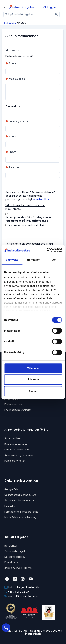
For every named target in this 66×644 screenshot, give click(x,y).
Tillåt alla (33, 368)
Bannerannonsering (16, 444)
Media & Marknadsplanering (20, 517)
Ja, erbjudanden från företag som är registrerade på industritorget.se (29, 219)
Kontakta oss (12, 562)
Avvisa (33, 391)
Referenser (11, 546)
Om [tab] (54, 260)
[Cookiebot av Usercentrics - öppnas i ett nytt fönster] (47, 250)
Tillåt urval (33, 379)
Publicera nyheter (15, 461)
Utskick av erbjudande (17, 450)
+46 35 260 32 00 (17, 592)
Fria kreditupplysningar (18, 410)
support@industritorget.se (22, 596)
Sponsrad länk (13, 438)
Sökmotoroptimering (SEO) (20, 495)
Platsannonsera (13, 404)
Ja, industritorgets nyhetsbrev (29, 225)
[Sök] (57, 14)
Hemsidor (10, 506)
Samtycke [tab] (12, 260)
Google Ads (11, 489)
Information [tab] (33, 260)
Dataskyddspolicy (15, 557)
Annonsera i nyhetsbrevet (19, 455)
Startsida (9, 23)
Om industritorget (15, 551)
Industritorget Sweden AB (22, 587)
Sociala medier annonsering (20, 500)
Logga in (50, 7)
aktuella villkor (41, 199)
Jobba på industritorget (18, 568)
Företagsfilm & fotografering (21, 512)
